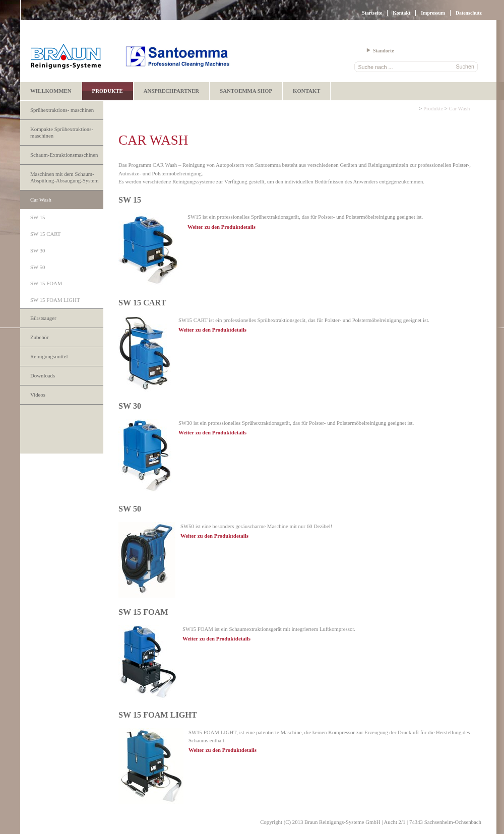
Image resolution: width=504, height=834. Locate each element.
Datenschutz (469, 13)
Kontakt (401, 13)
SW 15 (38, 217)
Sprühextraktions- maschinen (62, 110)
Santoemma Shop (246, 91)
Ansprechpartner (171, 91)
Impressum (433, 13)
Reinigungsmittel (49, 356)
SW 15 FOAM (46, 283)
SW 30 (38, 250)
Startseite (372, 13)
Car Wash (41, 200)
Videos (38, 395)
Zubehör (40, 337)
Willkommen (51, 91)
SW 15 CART (45, 234)
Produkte (108, 91)
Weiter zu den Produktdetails (222, 227)
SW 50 (38, 267)
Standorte (384, 51)
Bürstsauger (43, 318)
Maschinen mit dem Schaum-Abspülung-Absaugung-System (65, 177)
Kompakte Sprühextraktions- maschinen (62, 132)
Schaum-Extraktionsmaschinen (64, 155)
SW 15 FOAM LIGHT (55, 300)
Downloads (43, 375)
